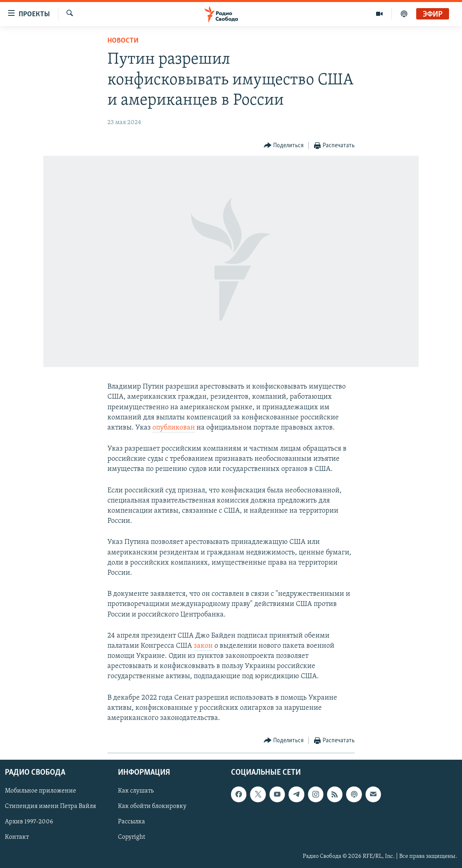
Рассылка (132, 822)
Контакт (17, 838)
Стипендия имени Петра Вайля (50, 807)
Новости (123, 41)
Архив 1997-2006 (29, 822)
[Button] (284, 146)
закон (203, 646)
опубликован (174, 428)
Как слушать (136, 791)
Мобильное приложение (41, 791)
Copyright (132, 838)
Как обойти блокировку (152, 807)
